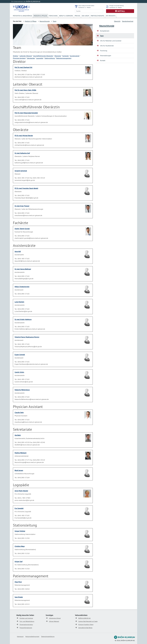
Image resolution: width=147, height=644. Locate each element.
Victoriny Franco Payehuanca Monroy (27, 337)
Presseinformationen (26, 628)
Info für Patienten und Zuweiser (111, 41)
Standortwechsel (128, 21)
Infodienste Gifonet (55, 618)
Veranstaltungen (106, 56)
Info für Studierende (107, 46)
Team (55, 21)
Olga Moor (18, 582)
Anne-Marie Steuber (21, 491)
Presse (77, 16)
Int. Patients (111, 16)
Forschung (53, 16)
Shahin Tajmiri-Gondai (22, 229)
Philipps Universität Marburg (117, 6)
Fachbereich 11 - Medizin (85, 7)
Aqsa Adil (18, 251)
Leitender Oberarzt (26, 56)
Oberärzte (58, 56)
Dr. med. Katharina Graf (22, 153)
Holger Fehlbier (20, 531)
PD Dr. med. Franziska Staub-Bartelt (26, 188)
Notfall (121, 11)
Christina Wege (20, 546)
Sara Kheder (19, 597)
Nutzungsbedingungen (32, 636)
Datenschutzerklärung (48, 636)
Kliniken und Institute (26, 618)
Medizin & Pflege (40, 16)
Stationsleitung (50, 58)
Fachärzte (65, 56)
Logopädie (40, 58)
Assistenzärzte (75, 56)
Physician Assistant (19, 58)
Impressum (20, 636)
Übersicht (117, 21)
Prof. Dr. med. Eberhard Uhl (23, 67)
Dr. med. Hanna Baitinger (23, 269)
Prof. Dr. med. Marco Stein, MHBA (25, 90)
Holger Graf (18, 561)
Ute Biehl (18, 435)
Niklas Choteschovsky (22, 287)
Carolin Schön (19, 372)
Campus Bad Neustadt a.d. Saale (88, 621)
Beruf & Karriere (66, 16)
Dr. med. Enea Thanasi (22, 206)
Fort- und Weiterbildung (27, 621)
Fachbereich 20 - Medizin (116, 7)
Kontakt (103, 60)
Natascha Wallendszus (22, 390)
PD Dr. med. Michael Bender (24, 136)
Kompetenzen (105, 31)
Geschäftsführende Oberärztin (43, 56)
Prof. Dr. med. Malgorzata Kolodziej (26, 113)
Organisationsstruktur (26, 625)
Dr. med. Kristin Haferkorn (23, 319)
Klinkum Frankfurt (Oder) (86, 625)
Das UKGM (85, 16)
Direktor (16, 56)
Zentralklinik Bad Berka (85, 628)
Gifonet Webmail (54, 621)
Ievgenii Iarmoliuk (21, 171)
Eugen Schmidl (20, 355)
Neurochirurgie (45, 21)
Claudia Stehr (19, 413)
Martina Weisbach (21, 453)
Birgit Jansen (19, 470)
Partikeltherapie (97, 16)
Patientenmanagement (64, 58)
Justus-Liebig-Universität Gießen (86, 6)
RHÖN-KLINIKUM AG (84, 618)
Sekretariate (31, 58)
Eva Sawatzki (19, 508)
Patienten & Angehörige (22, 16)
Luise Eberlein (19, 302)
